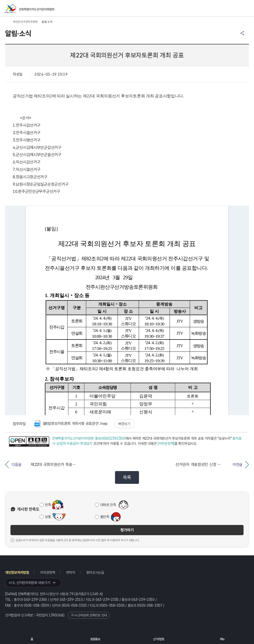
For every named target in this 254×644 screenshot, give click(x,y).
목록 (127, 477)
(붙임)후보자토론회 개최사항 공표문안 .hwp (71, 424)
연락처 (71, 572)
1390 (53, 615)
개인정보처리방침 (17, 572)
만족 (48, 505)
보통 (48, 517)
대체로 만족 (108, 505)
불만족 (105, 517)
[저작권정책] (166, 443)
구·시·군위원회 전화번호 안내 (89, 615)
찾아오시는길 (95, 572)
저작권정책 (48, 572)
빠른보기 (124, 424)
